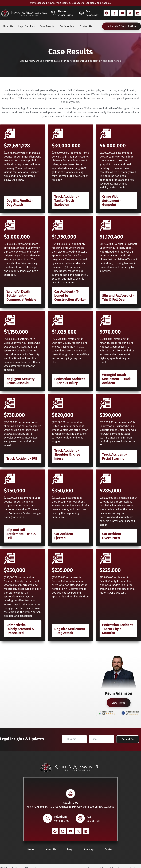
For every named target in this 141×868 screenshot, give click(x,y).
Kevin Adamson (119, 693)
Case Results (47, 26)
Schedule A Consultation (122, 26)
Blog (70, 849)
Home (31, 849)
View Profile (119, 703)
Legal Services (27, 26)
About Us (8, 26)
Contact (109, 849)
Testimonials (67, 26)
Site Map (88, 849)
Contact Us (86, 26)
